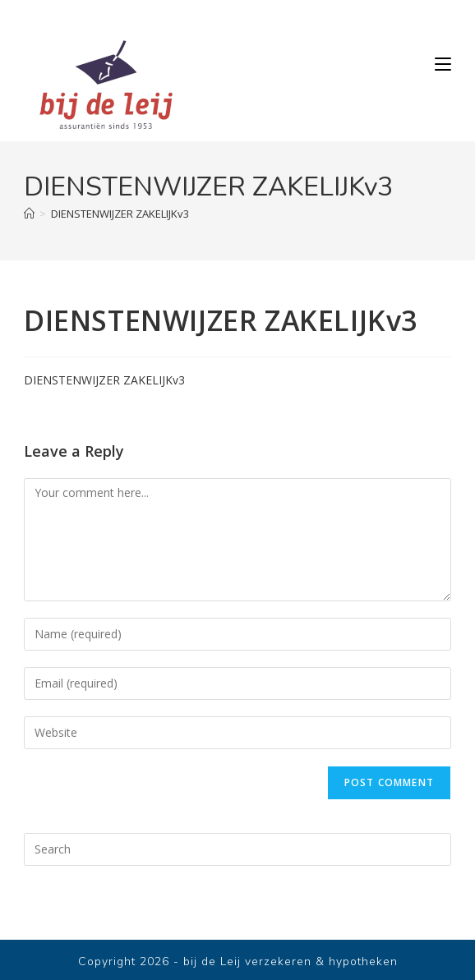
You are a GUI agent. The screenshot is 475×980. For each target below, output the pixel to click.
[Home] (29, 214)
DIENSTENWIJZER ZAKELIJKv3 (120, 214)
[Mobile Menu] (443, 64)
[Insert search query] (237, 849)
